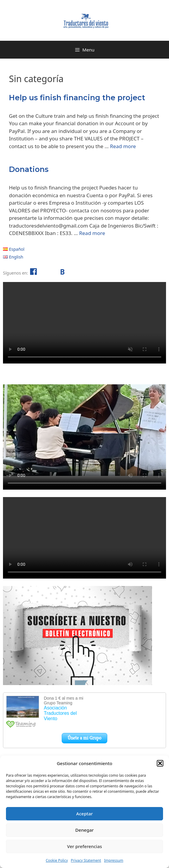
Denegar (85, 830)
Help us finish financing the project (77, 98)
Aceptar (85, 814)
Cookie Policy (57, 860)
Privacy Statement (86, 860)
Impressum (114, 860)
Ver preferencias (84, 846)
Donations (29, 169)
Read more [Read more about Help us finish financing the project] (123, 146)
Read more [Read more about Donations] (92, 233)
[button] (160, 763)
